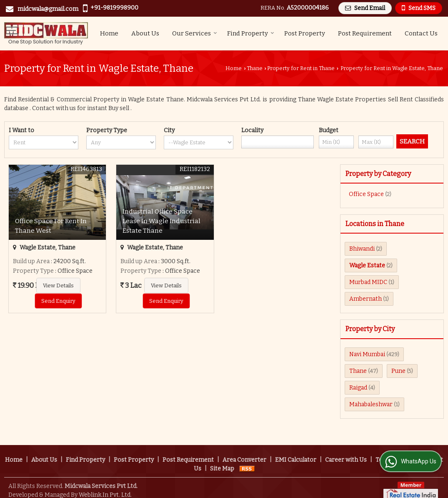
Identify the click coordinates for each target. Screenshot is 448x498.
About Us (145, 33)
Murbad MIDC (368, 282)
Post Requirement (365, 33)
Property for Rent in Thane (301, 68)
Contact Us (421, 33)
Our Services (195, 33)
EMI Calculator (296, 451)
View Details (58, 285)
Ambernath (365, 299)
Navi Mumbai (367, 354)
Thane (255, 68)
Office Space (366, 194)
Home (109, 33)
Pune (398, 371)
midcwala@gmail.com (48, 9)
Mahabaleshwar (371, 404)
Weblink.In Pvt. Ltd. (105, 486)
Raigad (358, 388)
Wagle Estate (367, 265)
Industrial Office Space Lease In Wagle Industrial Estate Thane (161, 221)
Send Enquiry (58, 301)
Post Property (305, 33)
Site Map (222, 460)
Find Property (251, 33)
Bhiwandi (362, 249)
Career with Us (346, 451)
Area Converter (244, 451)
